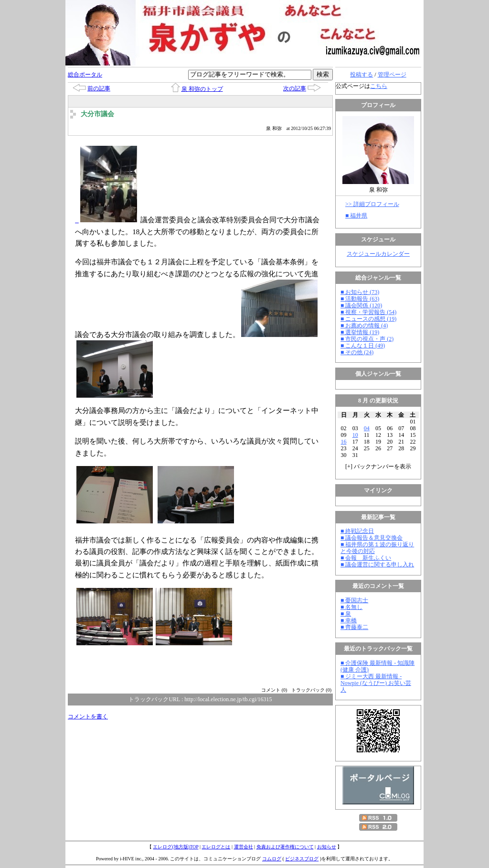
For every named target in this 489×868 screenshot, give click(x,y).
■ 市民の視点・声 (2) (367, 339)
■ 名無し (351, 607)
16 (344, 442)
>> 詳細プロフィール (372, 204)
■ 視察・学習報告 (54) (368, 312)
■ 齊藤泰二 (354, 627)
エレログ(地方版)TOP (175, 847)
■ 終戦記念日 (357, 531)
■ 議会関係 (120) (361, 305)
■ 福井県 (356, 216)
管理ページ (392, 75)
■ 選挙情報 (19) (360, 332)
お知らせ (327, 847)
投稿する (361, 75)
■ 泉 (346, 614)
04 (367, 428)
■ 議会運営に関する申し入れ (377, 564)
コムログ (272, 859)
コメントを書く (88, 716)
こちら (379, 86)
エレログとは (216, 847)
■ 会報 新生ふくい (366, 558)
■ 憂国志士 (354, 600)
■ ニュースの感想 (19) (368, 319)
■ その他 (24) (357, 352)
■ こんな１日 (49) (363, 346)
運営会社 (244, 847)
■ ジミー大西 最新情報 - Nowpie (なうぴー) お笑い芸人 (376, 683)
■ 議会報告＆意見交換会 (372, 538)
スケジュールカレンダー (378, 254)
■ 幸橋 (349, 620)
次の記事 (295, 88)
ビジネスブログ (302, 859)
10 (355, 435)
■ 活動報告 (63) (360, 299)
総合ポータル (85, 75)
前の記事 (99, 88)
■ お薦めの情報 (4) (364, 325)
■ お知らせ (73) (360, 292)
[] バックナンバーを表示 (378, 467)
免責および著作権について (285, 847)
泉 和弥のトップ (202, 89)
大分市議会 (97, 114)
